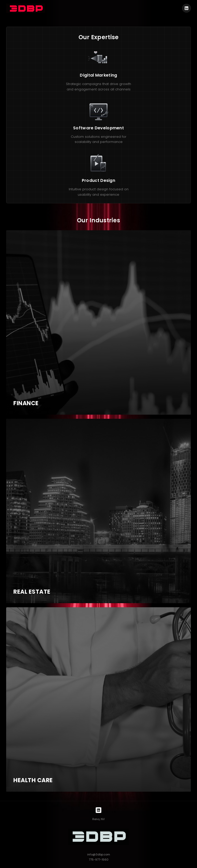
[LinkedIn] (186, 8)
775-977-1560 (99, 860)
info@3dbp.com (99, 854)
